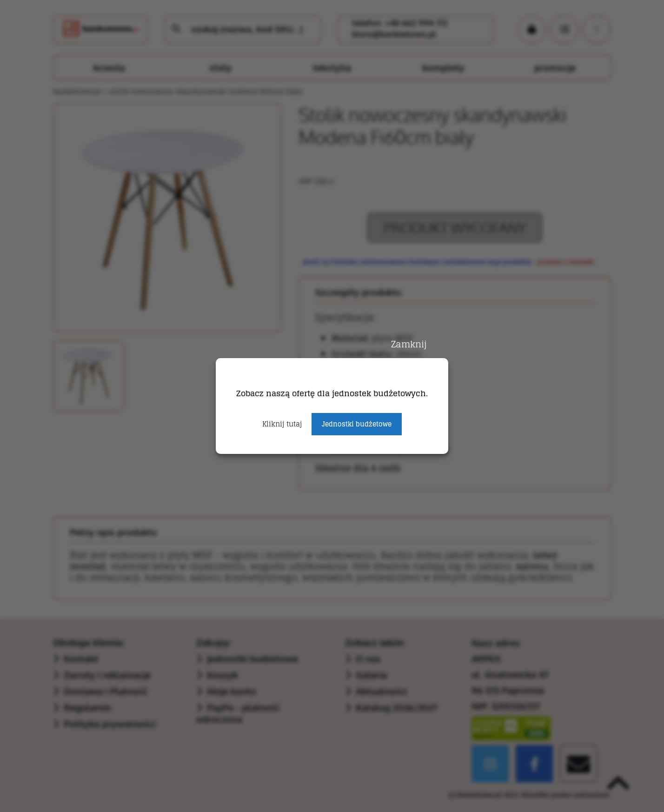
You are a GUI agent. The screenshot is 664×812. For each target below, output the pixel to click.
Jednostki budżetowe (357, 424)
